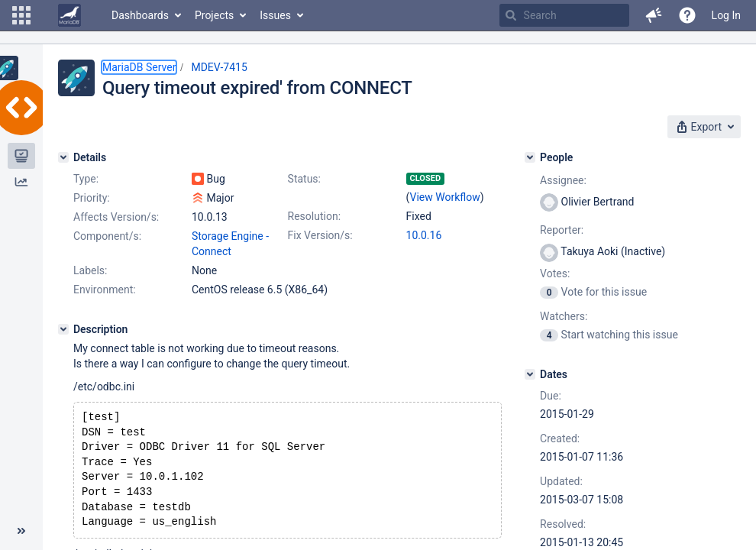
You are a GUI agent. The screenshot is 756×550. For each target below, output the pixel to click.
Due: (551, 396)
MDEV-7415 (219, 67)
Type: (86, 179)
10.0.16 (424, 235)
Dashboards (140, 15)
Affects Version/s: (116, 217)
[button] (21, 15)
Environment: (105, 290)
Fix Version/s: (320, 235)
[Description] (63, 329)
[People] (530, 157)
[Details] (63, 157)
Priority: (92, 198)
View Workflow (445, 197)
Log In (726, 15)
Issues (275, 15)
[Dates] (530, 374)
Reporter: (562, 230)
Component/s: (107, 236)
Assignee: (563, 180)
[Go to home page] (69, 15)
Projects (214, 15)
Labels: (90, 270)
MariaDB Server (139, 67)
